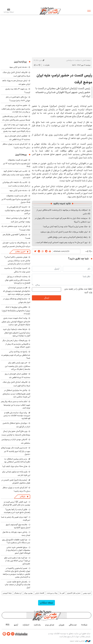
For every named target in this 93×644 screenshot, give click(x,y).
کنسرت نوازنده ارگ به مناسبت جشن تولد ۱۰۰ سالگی (17, 270)
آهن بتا (62, 593)
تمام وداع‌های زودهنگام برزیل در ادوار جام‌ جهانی (17, 301)
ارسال (47, 298)
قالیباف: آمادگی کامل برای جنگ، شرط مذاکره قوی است (16, 74)
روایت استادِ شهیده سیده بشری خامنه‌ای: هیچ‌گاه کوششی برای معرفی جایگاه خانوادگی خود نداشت (16, 321)
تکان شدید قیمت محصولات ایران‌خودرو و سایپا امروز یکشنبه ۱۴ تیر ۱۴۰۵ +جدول (16, 199)
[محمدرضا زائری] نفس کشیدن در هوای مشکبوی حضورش (16, 481)
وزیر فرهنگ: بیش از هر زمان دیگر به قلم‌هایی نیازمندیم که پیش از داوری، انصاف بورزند (16, 344)
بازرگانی (23, 497)
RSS (8, 625)
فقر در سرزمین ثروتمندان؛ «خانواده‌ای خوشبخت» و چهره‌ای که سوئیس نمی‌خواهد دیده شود (17, 291)
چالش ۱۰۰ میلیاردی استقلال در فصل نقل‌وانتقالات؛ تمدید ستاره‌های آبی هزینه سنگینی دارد (16, 393)
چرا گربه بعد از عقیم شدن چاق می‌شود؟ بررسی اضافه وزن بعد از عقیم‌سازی (17, 561)
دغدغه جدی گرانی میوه (18, 67)
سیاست (77, 60)
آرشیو (16, 625)
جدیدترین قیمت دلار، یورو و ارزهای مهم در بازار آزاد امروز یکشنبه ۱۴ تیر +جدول (16, 451)
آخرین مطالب (20, 252)
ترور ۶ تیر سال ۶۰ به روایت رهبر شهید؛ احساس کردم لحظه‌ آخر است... (61, 242)
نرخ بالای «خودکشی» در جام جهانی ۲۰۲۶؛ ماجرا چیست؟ (18, 99)
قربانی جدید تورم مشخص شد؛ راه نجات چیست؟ (16, 228)
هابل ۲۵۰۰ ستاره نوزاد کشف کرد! (15, 466)
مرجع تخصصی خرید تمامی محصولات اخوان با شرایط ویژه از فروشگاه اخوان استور (18, 550)
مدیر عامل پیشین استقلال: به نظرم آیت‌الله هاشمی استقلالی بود (17, 460)
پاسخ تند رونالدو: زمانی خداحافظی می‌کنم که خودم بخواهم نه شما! (16, 355)
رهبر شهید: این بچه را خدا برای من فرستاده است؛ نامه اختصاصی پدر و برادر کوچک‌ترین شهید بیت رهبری (16, 128)
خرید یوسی (87, 593)
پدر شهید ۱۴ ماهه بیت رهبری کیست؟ (18, 91)
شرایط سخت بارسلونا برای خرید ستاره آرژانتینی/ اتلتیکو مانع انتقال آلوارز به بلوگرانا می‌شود (17, 332)
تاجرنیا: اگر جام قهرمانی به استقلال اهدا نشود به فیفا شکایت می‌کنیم (17, 210)
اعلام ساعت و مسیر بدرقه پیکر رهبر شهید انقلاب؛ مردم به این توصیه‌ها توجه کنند (16, 405)
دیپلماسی (69, 60)
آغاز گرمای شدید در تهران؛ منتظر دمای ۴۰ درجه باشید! (16, 146)
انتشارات (26, 625)
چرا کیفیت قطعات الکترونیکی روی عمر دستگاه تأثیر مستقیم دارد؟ (16, 541)
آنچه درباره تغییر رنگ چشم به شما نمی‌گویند (16, 518)
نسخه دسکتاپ (46, 603)
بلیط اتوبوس (7, 593)
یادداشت (37, 625)
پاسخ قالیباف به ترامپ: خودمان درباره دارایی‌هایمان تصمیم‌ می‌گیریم (16, 244)
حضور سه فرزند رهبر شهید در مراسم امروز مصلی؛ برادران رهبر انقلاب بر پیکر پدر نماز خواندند (16, 109)
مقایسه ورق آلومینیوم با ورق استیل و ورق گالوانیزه (18, 526)
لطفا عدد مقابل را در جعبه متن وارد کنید (78, 291)
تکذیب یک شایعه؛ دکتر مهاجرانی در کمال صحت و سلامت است (16, 184)
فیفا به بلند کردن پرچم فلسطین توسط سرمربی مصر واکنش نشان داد (16, 118)
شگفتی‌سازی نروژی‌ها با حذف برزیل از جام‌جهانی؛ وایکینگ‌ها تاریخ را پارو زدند (16, 310)
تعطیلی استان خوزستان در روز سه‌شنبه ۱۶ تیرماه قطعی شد (18, 138)
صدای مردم (50, 625)
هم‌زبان (62, 625)
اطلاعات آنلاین (50, 11)
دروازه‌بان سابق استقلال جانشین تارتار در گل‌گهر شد (16, 425)
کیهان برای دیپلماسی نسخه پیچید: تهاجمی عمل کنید (18, 220)
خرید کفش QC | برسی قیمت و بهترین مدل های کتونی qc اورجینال (17, 503)
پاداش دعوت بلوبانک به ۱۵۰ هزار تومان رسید (16, 534)
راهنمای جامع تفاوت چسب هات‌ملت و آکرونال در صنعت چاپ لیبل (17, 585)
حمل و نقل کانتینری (74, 593)
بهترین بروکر (28, 593)
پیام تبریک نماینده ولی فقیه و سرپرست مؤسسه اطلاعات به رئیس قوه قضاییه (17, 416)
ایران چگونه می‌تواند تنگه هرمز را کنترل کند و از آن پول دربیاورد (64, 232)
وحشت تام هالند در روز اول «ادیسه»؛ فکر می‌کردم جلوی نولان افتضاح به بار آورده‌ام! (18, 280)
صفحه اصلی (86, 60)
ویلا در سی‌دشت (52, 593)
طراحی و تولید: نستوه (80, 641)
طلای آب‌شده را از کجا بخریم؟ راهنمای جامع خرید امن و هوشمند (17, 511)
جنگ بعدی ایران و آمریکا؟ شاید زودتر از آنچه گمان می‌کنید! (65, 227)
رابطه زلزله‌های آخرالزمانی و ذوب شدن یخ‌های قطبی (68, 237)
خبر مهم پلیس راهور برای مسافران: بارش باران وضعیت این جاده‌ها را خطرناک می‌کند (18, 366)
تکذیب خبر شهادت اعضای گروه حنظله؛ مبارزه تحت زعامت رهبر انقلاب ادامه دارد (16, 174)
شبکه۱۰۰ (84, 625)
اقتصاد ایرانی (40, 593)
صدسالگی (73, 625)
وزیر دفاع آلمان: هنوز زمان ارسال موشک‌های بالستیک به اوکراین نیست (16, 433)
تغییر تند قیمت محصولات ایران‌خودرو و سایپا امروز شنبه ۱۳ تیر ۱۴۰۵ (17, 163)
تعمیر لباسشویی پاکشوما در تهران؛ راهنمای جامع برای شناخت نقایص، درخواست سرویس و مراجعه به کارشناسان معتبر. (16, 573)
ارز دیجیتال (18, 593)
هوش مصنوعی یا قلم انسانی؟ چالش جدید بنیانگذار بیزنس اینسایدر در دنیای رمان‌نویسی (17, 260)
